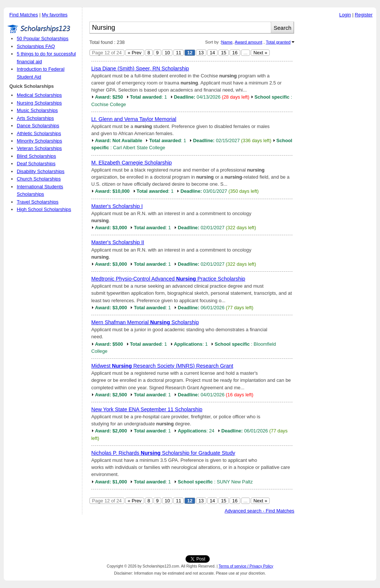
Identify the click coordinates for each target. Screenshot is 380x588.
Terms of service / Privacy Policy (246, 566)
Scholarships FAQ (36, 46)
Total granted (278, 42)
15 (224, 53)
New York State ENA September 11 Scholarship (147, 409)
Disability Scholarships (41, 171)
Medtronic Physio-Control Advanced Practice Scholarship (168, 279)
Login (345, 15)
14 (212, 53)
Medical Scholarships (39, 95)
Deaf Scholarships (36, 164)
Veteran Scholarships (39, 148)
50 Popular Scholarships (43, 39)
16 (235, 53)
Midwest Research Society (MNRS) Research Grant (162, 366)
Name (227, 42)
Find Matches (24, 15)
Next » (260, 53)
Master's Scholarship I (117, 206)
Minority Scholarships (39, 141)
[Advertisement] (337, 134)
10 (167, 53)
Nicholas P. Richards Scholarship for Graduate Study (163, 453)
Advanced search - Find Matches (259, 511)
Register (364, 15)
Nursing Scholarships (39, 103)
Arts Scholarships (35, 118)
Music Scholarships (37, 110)
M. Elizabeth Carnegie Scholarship (132, 163)
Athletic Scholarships (39, 133)
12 (190, 53)
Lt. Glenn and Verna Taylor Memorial (134, 119)
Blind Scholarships (36, 156)
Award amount (248, 42)
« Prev (135, 53)
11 (178, 53)
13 (201, 53)
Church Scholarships (39, 179)
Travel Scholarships (38, 202)
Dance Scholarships (38, 126)
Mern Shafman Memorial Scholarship (145, 322)
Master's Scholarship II (118, 242)
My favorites (55, 15)
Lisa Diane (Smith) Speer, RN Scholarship (140, 68)
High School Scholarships (44, 209)
